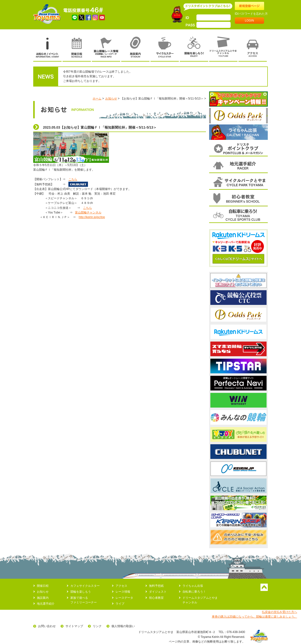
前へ (210, 116)
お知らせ (111, 99)
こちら (73, 179)
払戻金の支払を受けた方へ (279, 612)
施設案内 (43, 598)
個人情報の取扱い (123, 626)
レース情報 (123, 592)
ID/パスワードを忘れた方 (251, 14)
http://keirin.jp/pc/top (92, 217)
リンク (97, 626)
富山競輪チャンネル (88, 212)
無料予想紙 (156, 586)
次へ (267, 116)
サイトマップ (74, 626)
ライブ (120, 604)
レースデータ (124, 598)
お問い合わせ (47, 626)
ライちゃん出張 (193, 586)
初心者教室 (156, 598)
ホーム (97, 99)
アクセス (121, 586)
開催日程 (43, 586)
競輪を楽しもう (81, 592)
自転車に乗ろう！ (194, 592)
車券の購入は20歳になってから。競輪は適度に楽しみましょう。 (254, 617)
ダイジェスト (158, 592)
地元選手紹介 (46, 604)
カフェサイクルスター (85, 586)
